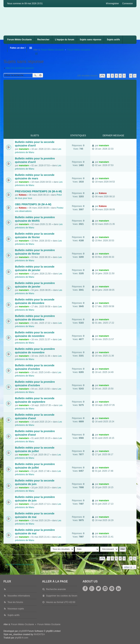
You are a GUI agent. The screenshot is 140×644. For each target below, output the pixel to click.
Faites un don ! (18, 48)
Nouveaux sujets (16, 609)
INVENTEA (39, 634)
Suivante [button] (135, 76)
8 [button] (131, 76)
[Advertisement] (72, 106)
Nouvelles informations (19, 596)
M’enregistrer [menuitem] (112, 4)
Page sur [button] (102, 76)
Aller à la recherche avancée (20, 68)
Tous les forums (15, 602)
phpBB (22, 631)
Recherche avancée (41, 75)
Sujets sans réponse (91, 40)
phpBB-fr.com (22, 638)
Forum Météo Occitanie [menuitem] (19, 40)
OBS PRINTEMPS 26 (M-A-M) (33, 204)
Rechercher (43, 40)
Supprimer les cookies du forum (62, 596)
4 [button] (120, 76)
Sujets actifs (113, 40)
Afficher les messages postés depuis (44, 549)
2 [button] (112, 76)
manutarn (24, 149)
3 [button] (116, 76)
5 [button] (124, 76)
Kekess (23, 195)
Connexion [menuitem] (128, 4)
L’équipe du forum (65, 40)
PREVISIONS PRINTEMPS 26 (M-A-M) (38, 191)
